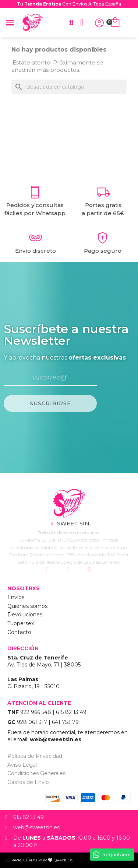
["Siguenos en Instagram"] (48, 570)
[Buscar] (69, 87)
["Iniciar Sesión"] (99, 23)
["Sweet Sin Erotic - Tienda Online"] (69, 503)
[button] (71, 23)
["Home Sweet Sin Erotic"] (32, 23)
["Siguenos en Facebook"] (69, 570)
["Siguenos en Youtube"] (90, 570)
